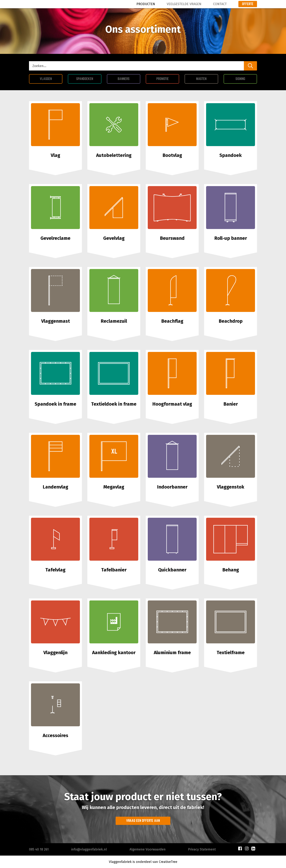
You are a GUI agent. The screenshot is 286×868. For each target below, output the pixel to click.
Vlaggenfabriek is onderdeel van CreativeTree (143, 862)
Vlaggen (51, 78)
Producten (146, 4)
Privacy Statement (202, 849)
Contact (220, 4)
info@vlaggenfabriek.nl (89, 849)
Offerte (248, 4)
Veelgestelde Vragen (184, 4)
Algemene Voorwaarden (148, 849)
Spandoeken (89, 78)
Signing (246, 78)
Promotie (168, 78)
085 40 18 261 (39, 849)
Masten (207, 78)
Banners (129, 78)
